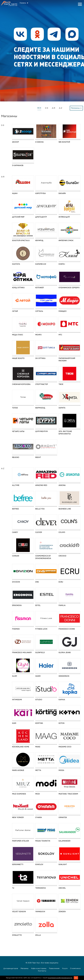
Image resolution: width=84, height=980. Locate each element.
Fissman (16, 629)
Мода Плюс (17, 335)
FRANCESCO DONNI (67, 629)
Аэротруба (40, 193)
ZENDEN (62, 912)
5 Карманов (18, 165)
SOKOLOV (39, 864)
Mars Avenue (18, 770)
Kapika (62, 700)
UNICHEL (62, 888)
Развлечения (54, 968)
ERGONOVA (17, 605)
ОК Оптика (40, 358)
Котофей (39, 288)
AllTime (16, 485)
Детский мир (18, 217)
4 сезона (39, 142)
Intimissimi (17, 700)
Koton (61, 723)
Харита (62, 408)
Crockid (62, 556)
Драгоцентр (41, 217)
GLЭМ (14, 676)
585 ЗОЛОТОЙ (64, 142)
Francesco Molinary (22, 652)
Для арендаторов (11, 968)
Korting (39, 723)
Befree (15, 509)
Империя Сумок (66, 240)
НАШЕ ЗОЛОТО (18, 358)
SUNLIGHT (63, 864)
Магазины (24, 968)
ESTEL (38, 605)
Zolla (38, 935)
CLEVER (39, 532)
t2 (13, 888)
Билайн (62, 193)
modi (38, 794)
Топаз (15, 408)
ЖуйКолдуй (64, 217)
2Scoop (15, 142)
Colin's (62, 532)
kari (14, 723)
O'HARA (38, 817)
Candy (15, 532)
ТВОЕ (61, 384)
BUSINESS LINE (65, 509)
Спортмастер (42, 384)
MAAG (38, 747)
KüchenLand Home (21, 747)
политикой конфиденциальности (60, 978)
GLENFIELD (40, 652)
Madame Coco (65, 747)
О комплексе (75, 968)
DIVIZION (16, 582)
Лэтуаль (39, 311)
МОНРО (38, 335)
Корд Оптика (18, 288)
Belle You (40, 509)
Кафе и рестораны (39, 968)
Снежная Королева (21, 384)
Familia (62, 605)
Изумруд (39, 240)
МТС (60, 335)
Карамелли (41, 264)
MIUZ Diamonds (19, 794)
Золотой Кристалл (21, 240)
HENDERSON (64, 676)
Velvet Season (19, 912)
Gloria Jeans (65, 652)
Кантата (16, 264)
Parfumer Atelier (20, 841)
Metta (38, 770)
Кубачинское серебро (69, 288)
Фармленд (40, 408)
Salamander (64, 841)
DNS (37, 582)
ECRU (61, 582)
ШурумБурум (41, 431)
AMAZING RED (41, 485)
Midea (61, 770)
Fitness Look (41, 629)
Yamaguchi (40, 912)
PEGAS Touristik (43, 841)
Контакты (42, 971)
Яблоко (16, 457)
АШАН (15, 193)
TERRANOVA (40, 888)
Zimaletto (17, 935)
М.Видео (63, 311)
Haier (38, 676)
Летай (15, 311)
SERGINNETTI (18, 864)
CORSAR (16, 556)
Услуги (65, 968)
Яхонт (38, 457)
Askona (62, 485)
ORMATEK (63, 817)
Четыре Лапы (18, 431)
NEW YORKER (18, 817)
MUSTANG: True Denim (68, 794)
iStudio (39, 700)
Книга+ (62, 264)
